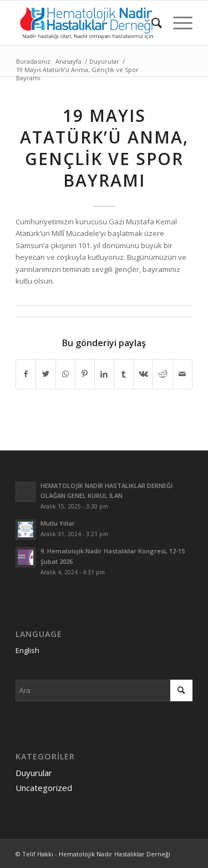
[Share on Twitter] (45, 374)
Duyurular (34, 773)
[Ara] (151, 23)
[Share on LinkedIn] (104, 374)
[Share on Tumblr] (124, 374)
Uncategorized (44, 788)
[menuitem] (151, 23)
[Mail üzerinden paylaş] (182, 374)
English (27, 650)
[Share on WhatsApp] (65, 374)
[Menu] (177, 23)
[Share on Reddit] (163, 374)
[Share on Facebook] (26, 374)
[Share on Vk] (143, 374)
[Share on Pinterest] (85, 374)
